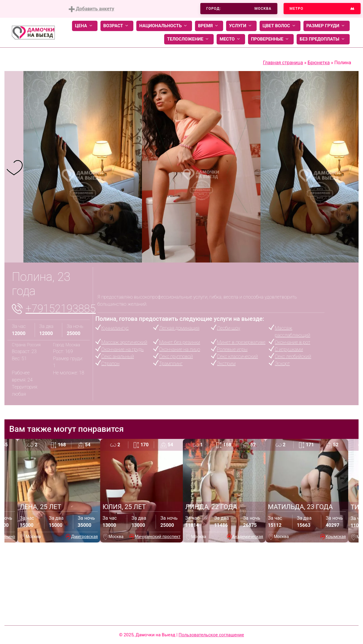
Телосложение (189, 39)
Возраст (117, 26)
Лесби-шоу (228, 328)
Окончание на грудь (123, 349)
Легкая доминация (179, 328)
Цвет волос (280, 26)
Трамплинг (171, 364)
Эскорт (282, 364)
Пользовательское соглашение (211, 635)
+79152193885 (61, 309)
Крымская (336, 537)
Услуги (241, 26)
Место (231, 39)
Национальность (164, 26)
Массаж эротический (124, 342)
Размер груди (327, 26)
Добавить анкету (91, 9)
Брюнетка (319, 63)
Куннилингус (115, 328)
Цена (85, 26)
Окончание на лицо (180, 349)
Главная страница (283, 63)
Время (209, 26)
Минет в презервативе (241, 342)
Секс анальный (118, 356)
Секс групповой (176, 356)
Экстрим (226, 364)
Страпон (110, 364)
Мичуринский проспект (158, 537)
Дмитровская (84, 537)
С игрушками (289, 349)
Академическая (248, 537)
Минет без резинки (180, 342)
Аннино (8, 537)
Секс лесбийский (293, 356)
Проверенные (271, 39)
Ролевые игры (232, 349)
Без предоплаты (323, 39)
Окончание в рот (292, 342)
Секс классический (237, 356)
